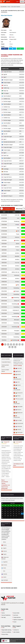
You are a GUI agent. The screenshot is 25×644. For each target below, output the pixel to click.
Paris (18, 228)
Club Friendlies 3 (6, 96)
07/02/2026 (4, 231)
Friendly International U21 (8, 142)
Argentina (5, 562)
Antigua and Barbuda (5, 558)
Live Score (16, 615)
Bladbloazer (18, 413)
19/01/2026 (4, 237)
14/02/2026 (4, 228)
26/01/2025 (4, 323)
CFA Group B (5, 174)
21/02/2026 (4, 225)
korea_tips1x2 (18, 399)
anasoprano (18, 393)
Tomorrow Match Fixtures (5, 371)
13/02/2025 (4, 317)
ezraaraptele (18, 442)
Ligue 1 (4, 77)
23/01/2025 (4, 327)
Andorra (4, 551)
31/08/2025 (4, 282)
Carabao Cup (6, 99)
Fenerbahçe (16, 288)
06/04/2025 (4, 294)
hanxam (17, 385)
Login (17, 2)
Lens (18, 218)
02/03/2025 (4, 307)
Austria (4, 577)
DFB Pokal (5, 172)
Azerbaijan (5, 580)
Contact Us (16, 630)
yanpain (17, 374)
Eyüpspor (17, 334)
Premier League (6, 101)
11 (15, 347)
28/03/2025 (4, 301)
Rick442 (17, 371)
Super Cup (5, 155)
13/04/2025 (4, 291)
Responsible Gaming (7, 630)
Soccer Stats (16, 613)
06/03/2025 (4, 304)
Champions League (7, 80)
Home (3, 613)
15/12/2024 (4, 337)
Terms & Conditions (6, 632)
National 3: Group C (7, 196)
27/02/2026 (4, 221)
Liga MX (4, 74)
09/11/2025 (4, 250)
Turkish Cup (5, 88)
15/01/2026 (4, 240)
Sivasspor (16, 291)
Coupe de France (7, 72)
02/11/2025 (4, 253)
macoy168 (18, 368)
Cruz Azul (17, 263)
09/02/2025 (4, 320)
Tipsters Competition (18, 620)
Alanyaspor (17, 320)
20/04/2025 (4, 288)
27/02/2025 (4, 310)
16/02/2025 (4, 313)
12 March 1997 (13, 39)
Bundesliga (5, 169)
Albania (4, 545)
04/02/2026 (4, 234)
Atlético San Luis (15, 272)
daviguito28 (5, 442)
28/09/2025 (4, 269)
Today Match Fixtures (6, 362)
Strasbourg (17, 221)
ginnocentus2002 (17, 378)
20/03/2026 (4, 218)
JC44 (17, 382)
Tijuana (17, 244)
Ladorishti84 (18, 407)
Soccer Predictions (6, 615)
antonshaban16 (17, 389)
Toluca (18, 250)
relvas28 (17, 429)
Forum (15, 622)
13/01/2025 (4, 331)
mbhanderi (18, 426)
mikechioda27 (17, 403)
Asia (3, 571)
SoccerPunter (4, 7)
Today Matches (17, 617)
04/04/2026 (4, 215)
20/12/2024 (4, 334)
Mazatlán (17, 256)
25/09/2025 (4, 272)
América (17, 240)
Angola (4, 554)
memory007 (18, 433)
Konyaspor (17, 331)
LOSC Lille (17, 215)
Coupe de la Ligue (7, 137)
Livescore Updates (6, 359)
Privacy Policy (5, 634)
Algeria (4, 548)
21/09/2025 (4, 275)
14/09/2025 (4, 278)
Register (22, 1)
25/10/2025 (4, 256)
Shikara (17, 396)
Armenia (4, 565)
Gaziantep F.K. (16, 310)
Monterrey (17, 275)
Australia (4, 574)
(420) (7, 209)
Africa (4, 542)
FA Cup (4, 110)
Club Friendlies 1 (6, 123)
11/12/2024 (4, 340)
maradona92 (18, 423)
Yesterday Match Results (5, 366)
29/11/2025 (4, 247)
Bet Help (4, 617)
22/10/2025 (4, 259)
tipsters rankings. (18, 366)
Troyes (18, 234)
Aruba (4, 568)
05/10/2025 (4, 266)
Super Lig (5, 85)
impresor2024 (17, 417)
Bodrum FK (17, 301)
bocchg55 (18, 420)
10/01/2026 (4, 244)
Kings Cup (5, 91)
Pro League (5, 93)
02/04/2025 (4, 298)
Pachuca (17, 237)
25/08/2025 (4, 285)
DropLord (17, 410)
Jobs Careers (16, 632)
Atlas (17, 285)
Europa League (6, 83)
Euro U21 (4, 134)
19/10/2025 (4, 263)
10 (12, 347)
